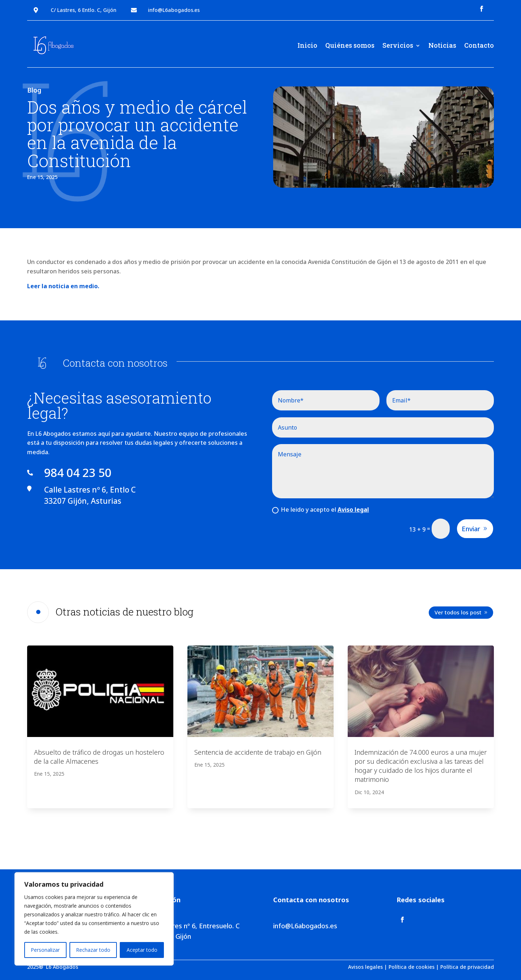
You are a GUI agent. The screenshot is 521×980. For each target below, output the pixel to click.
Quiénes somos (350, 45)
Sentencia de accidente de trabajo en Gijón (258, 752)
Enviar (471, 529)
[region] (94, 919)
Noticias (442, 45)
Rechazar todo (93, 950)
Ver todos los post (458, 612)
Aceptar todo (142, 950)
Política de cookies (412, 967)
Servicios (398, 45)
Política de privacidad (467, 967)
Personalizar (45, 950)
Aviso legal (353, 510)
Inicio (307, 45)
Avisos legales (365, 967)
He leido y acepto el (321, 510)
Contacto (479, 45)
